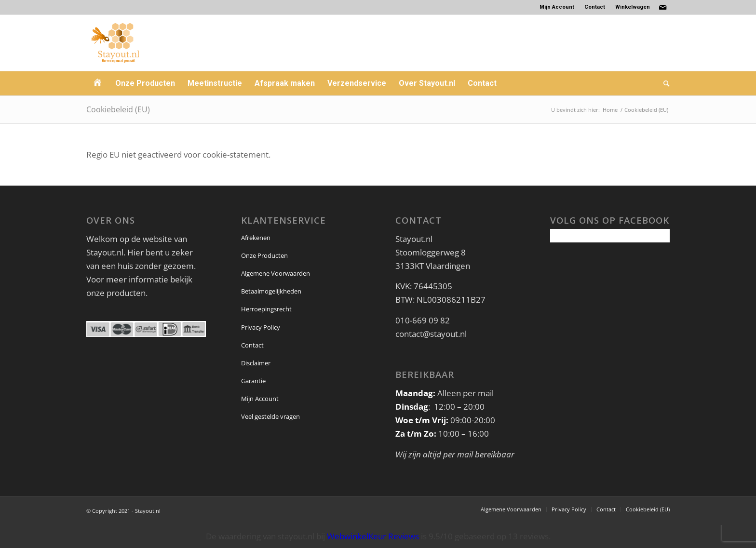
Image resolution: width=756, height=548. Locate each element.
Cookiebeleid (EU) (118, 109)
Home (610, 110)
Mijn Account (557, 7)
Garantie (253, 381)
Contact (595, 7)
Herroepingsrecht (266, 309)
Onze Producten (264, 255)
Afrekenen (256, 238)
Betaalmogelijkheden (271, 291)
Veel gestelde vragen (270, 416)
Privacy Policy (261, 327)
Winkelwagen (633, 7)
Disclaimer (256, 363)
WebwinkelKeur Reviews (373, 536)
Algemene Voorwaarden (276, 273)
